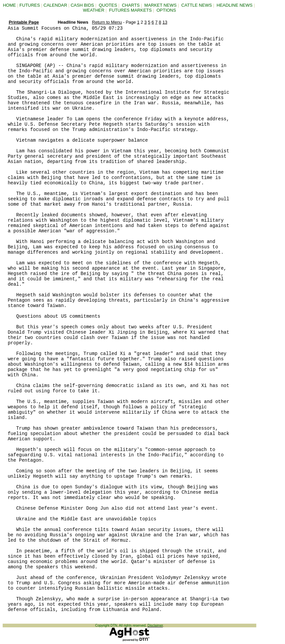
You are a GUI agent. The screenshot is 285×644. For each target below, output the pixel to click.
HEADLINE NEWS (235, 5)
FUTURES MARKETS (130, 10)
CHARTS (131, 5)
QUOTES (108, 5)
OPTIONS (166, 10)
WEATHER (94, 10)
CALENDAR (55, 5)
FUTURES (30, 5)
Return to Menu (107, 22)
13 (165, 22)
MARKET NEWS (161, 5)
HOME (10, 5)
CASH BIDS (82, 5)
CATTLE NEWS (197, 5)
